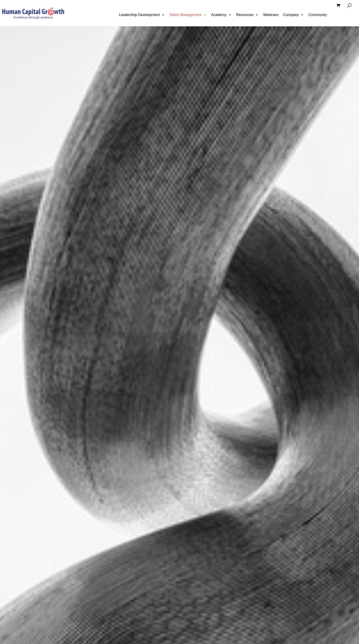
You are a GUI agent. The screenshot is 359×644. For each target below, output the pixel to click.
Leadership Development (142, 15)
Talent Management (188, 15)
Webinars (271, 15)
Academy (221, 15)
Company (294, 15)
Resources (247, 15)
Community (318, 15)
